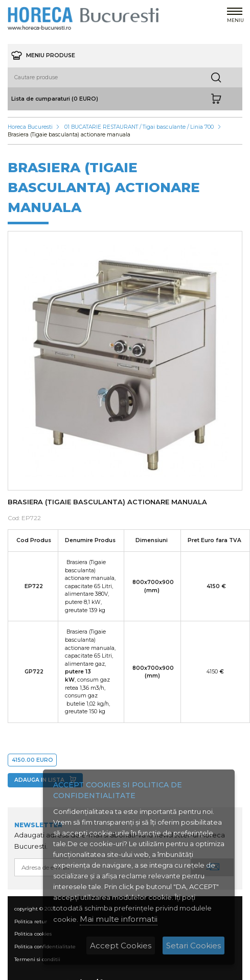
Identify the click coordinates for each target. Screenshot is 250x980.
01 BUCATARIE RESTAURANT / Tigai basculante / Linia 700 (139, 127)
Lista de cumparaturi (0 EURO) (55, 99)
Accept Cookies (121, 946)
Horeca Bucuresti (30, 127)
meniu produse (43, 55)
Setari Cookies (194, 946)
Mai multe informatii (119, 919)
